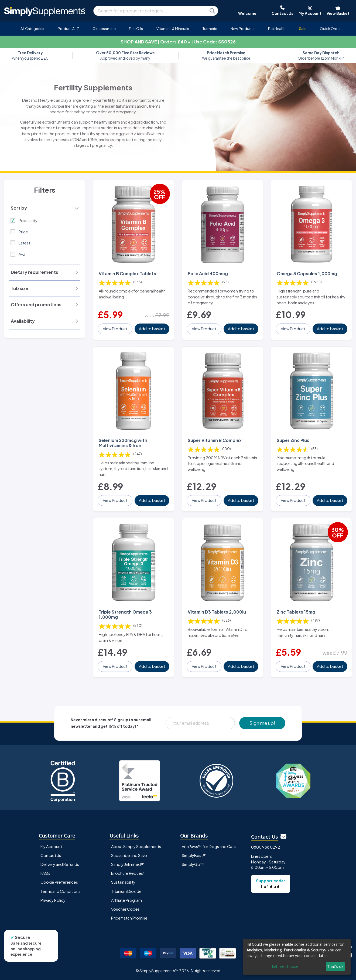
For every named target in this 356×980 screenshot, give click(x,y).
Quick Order (330, 28)
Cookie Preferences (59, 882)
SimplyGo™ (193, 864)
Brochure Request (128, 873)
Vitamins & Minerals (173, 28)
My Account (51, 846)
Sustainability (123, 882)
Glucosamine (104, 28)
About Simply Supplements (136, 846)
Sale (303, 28)
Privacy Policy (53, 900)
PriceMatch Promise (129, 918)
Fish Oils (136, 28)
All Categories (32, 28)
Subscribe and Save (129, 855)
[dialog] (297, 957)
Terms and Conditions (60, 891)
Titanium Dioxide (126, 891)
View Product (115, 329)
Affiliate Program (126, 900)
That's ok (335, 966)
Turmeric (210, 28)
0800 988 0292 (266, 847)
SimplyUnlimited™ (128, 864)
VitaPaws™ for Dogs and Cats (209, 846)
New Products (243, 28)
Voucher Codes (125, 909)
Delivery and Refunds (60, 864)
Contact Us (51, 855)
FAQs (45, 873)
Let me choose (285, 966)
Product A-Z (68, 28)
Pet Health (277, 28)
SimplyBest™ (194, 855)
